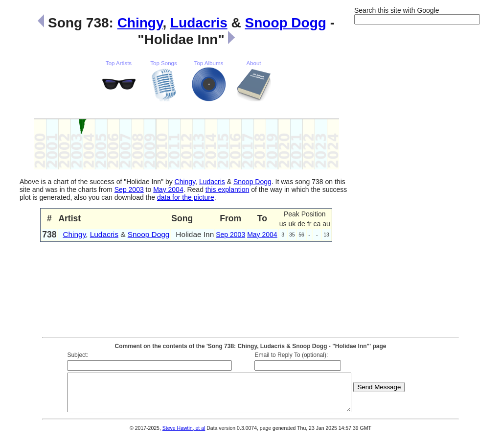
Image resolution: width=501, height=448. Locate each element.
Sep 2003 (129, 189)
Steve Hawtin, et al (184, 435)
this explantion (228, 189)
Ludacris (199, 23)
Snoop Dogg (286, 23)
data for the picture (186, 197)
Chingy (140, 23)
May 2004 (168, 189)
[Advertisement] (393, 180)
